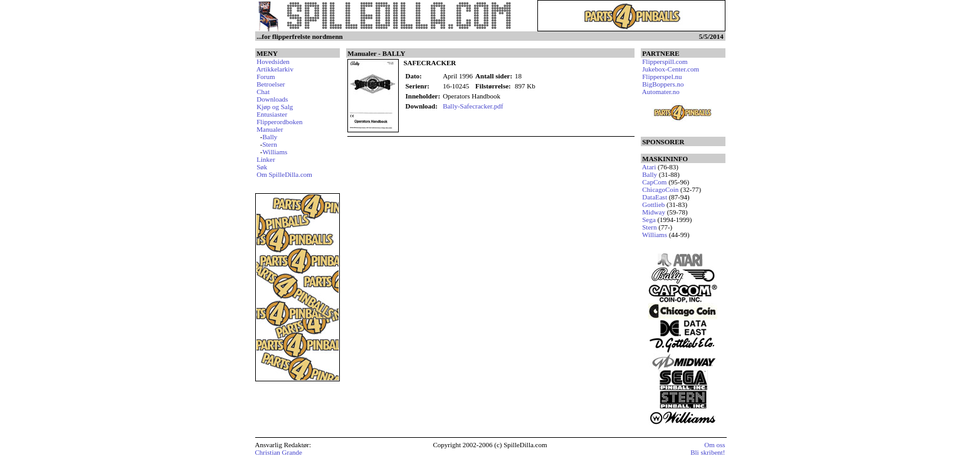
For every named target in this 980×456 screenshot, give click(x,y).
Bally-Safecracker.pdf (473, 106)
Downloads (272, 99)
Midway (654, 212)
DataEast (655, 197)
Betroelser (271, 84)
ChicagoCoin (660, 189)
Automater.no (661, 92)
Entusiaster (272, 114)
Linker (266, 159)
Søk (262, 167)
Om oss (714, 445)
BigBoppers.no (663, 84)
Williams (275, 152)
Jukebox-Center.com (671, 69)
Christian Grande (279, 452)
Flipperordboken (279, 122)
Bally (270, 137)
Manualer (270, 129)
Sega (649, 220)
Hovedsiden (273, 61)
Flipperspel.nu (662, 77)
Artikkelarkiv (275, 69)
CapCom (654, 182)
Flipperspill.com (665, 61)
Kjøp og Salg (275, 107)
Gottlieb (653, 204)
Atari (649, 167)
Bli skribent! (708, 452)
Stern (269, 144)
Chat (263, 92)
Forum (266, 77)
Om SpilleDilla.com (284, 174)
